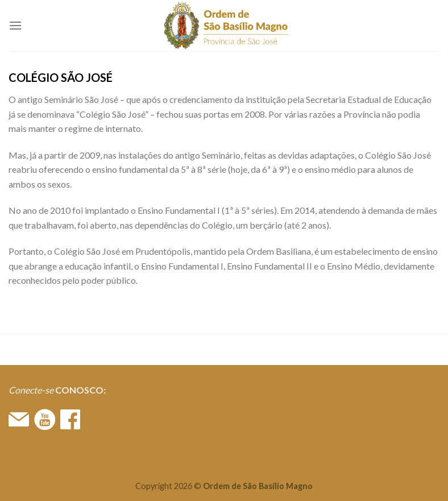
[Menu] (15, 25)
